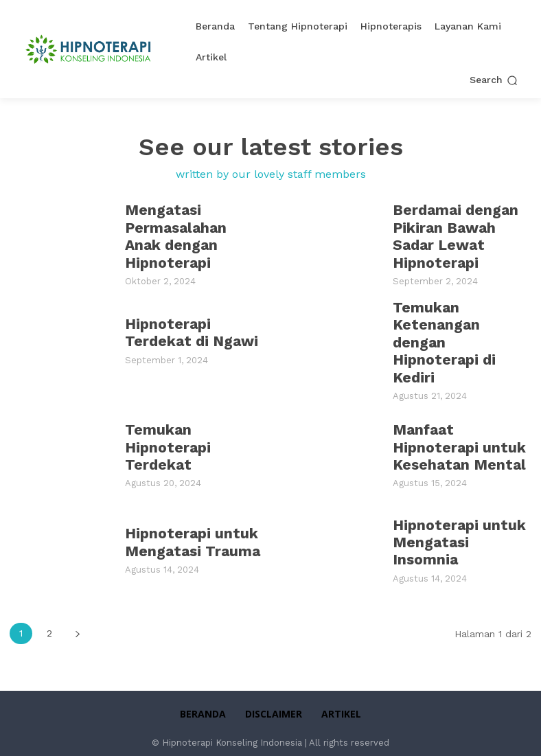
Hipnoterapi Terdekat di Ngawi (187, 330)
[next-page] (77, 611)
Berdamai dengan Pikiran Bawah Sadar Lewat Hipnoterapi (452, 236)
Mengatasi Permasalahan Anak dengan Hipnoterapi (193, 236)
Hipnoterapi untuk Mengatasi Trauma (188, 520)
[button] (494, 80)
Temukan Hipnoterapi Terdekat (164, 425)
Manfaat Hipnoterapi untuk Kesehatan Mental (454, 425)
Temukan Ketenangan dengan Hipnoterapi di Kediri (461, 330)
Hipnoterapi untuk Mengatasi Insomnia (461, 520)
